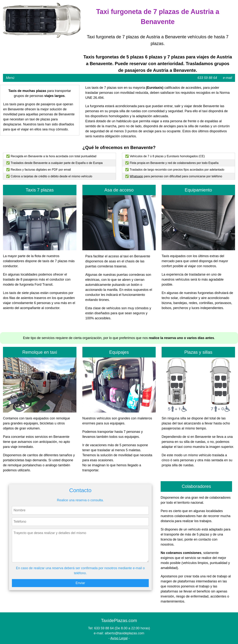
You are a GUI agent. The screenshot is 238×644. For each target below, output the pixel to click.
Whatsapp (136, 176)
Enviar (80, 583)
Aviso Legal (119, 638)
